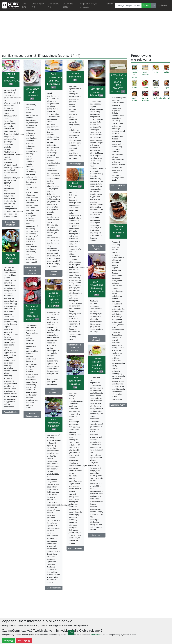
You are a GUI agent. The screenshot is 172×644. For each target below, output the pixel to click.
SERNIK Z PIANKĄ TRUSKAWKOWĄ (12, 79)
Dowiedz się (96, 635)
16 (71, 632)
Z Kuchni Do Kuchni (97, 248)
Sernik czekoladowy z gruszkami (75, 382)
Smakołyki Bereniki (54, 273)
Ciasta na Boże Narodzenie (118, 231)
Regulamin (88, 5)
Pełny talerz (97, 535)
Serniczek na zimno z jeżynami (97, 92)
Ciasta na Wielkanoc (11, 258)
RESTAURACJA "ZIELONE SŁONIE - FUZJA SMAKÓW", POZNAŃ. (119, 83)
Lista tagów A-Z (53, 5)
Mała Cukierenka (75, 548)
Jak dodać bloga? (68, 5)
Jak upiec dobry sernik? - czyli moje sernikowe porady (54, 299)
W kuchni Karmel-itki (118, 187)
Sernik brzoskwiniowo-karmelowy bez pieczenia (54, 81)
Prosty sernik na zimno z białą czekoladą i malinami (32, 313)
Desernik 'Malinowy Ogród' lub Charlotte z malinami (97, 365)
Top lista (24, 5)
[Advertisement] (86, 32)
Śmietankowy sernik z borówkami (32, 94)
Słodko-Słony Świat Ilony (11, 223)
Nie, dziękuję (24, 640)
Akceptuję (8, 640)
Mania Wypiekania (54, 391)
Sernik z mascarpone (75, 77)
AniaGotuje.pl (75, 164)
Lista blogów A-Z (38, 5)
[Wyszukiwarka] (128, 5)
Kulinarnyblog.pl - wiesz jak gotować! (32, 270)
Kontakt (109, 4)
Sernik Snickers (75, 185)
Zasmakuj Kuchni (118, 405)
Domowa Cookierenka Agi (32, 415)
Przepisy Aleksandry (97, 339)
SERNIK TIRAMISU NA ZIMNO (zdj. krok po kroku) (97, 288)
